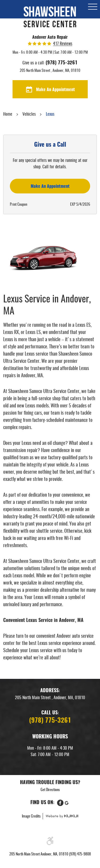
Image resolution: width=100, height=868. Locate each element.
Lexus (50, 114)
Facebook (60, 803)
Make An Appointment (55, 90)
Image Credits (32, 816)
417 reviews (63, 44)
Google (67, 803)
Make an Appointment (50, 186)
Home (8, 114)
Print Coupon (19, 205)
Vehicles (29, 114)
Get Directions (50, 790)
